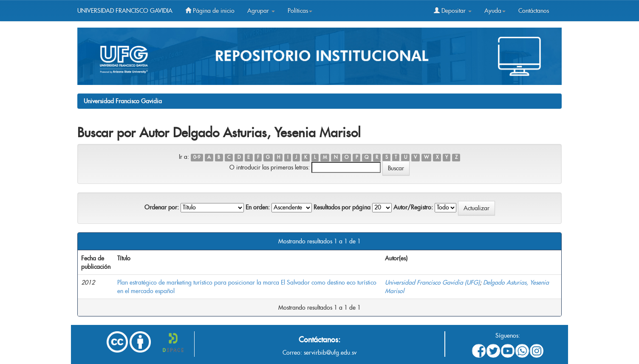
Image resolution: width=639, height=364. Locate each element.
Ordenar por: (162, 207)
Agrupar (261, 11)
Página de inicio (210, 11)
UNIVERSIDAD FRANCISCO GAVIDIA (125, 11)
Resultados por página (342, 207)
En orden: (258, 207)
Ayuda (495, 11)
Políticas (300, 11)
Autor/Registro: (413, 207)
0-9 (197, 157)
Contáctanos (534, 11)
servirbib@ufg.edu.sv (330, 353)
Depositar (453, 11)
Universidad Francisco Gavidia (123, 101)
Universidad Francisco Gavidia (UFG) (432, 282)
